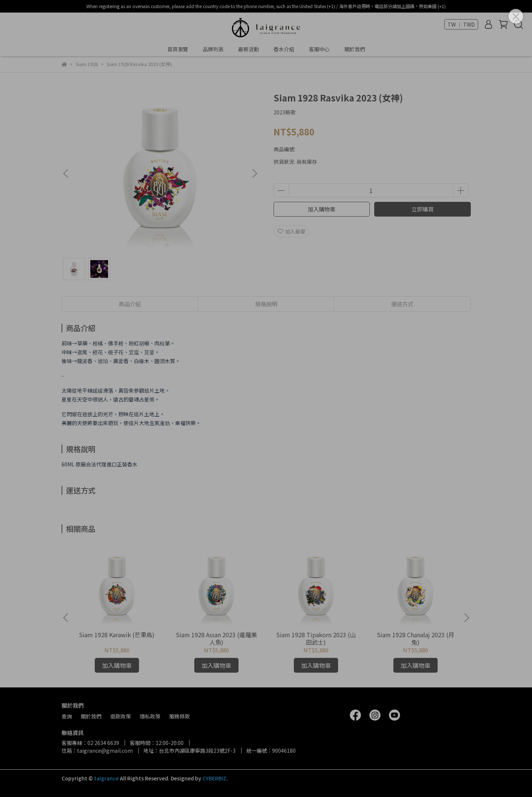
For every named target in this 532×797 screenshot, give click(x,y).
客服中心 (319, 49)
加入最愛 (292, 231)
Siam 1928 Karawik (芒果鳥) (117, 635)
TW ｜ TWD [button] (461, 24)
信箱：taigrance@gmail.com (97, 751)
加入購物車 (322, 209)
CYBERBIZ (214, 778)
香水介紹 (284, 49)
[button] (254, 173)
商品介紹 (130, 304)
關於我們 (355, 49)
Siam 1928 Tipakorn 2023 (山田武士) (316, 638)
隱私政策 (150, 716)
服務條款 (180, 716)
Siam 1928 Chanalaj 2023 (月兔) (415, 638)
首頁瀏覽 (178, 49)
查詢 (67, 716)
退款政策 (121, 716)
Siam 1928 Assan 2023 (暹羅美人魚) (216, 638)
